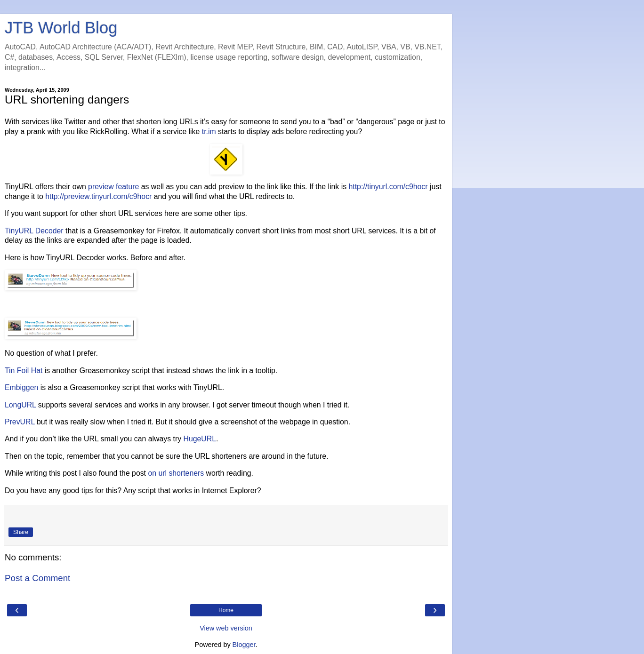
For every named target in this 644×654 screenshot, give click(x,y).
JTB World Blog (61, 28)
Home (226, 610)
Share (21, 532)
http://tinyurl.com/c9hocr (388, 187)
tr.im (209, 132)
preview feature (113, 187)
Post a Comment (37, 578)
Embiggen (21, 387)
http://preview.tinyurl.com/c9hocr (98, 196)
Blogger (244, 645)
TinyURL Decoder (34, 231)
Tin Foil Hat (24, 371)
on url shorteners (176, 473)
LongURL (20, 405)
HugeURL (200, 439)
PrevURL (20, 422)
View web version (226, 628)
